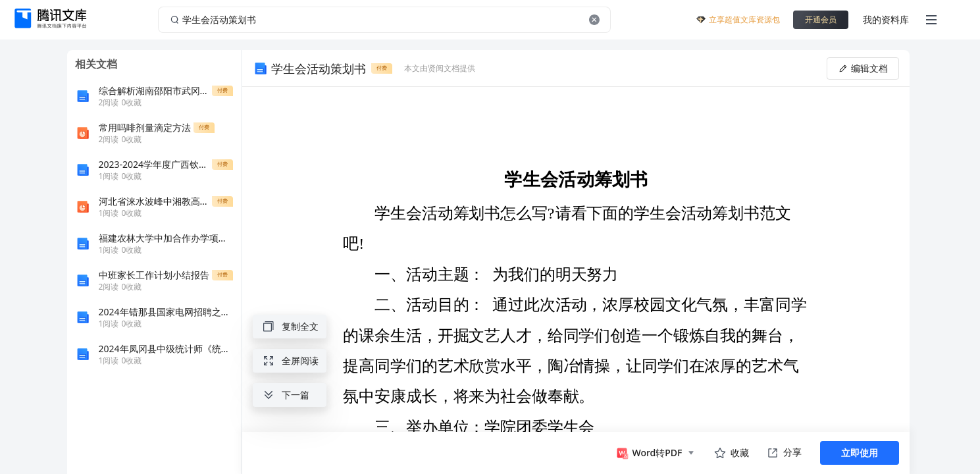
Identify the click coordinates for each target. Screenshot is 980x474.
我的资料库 (886, 19)
